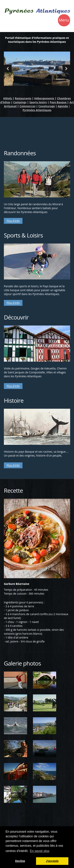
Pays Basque (59, 102)
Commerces (28, 106)
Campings (20, 102)
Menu (64, 21)
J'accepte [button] (52, 861)
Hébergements (44, 98)
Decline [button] (20, 861)
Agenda (63, 106)
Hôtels (8, 98)
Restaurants (23, 98)
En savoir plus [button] (40, 851)
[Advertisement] (37, 131)
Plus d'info (13, 221)
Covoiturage (47, 106)
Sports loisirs (38, 102)
